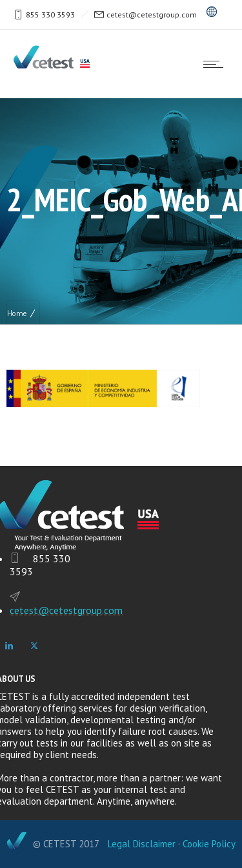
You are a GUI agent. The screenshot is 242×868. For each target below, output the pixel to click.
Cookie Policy (209, 844)
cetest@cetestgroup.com (152, 15)
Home (17, 313)
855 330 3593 (50, 15)
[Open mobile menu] (216, 64)
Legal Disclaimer (142, 844)
